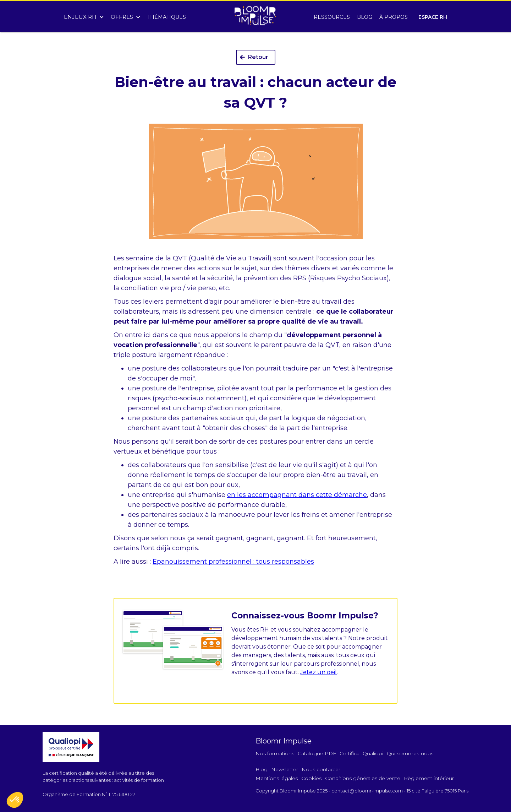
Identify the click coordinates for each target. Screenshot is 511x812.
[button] (84, 15)
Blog (262, 769)
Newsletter (285, 769)
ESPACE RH (433, 17)
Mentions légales (277, 778)
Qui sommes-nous (410, 753)
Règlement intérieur (429, 778)
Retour (258, 57)
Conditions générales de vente (363, 778)
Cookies (311, 778)
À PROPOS (394, 17)
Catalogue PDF (317, 753)
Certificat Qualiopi (361, 753)
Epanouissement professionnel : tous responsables (233, 562)
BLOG (365, 17)
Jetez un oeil (318, 672)
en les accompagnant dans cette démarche (297, 495)
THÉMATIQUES (167, 17)
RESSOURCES (332, 17)
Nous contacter (321, 769)
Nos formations (275, 753)
